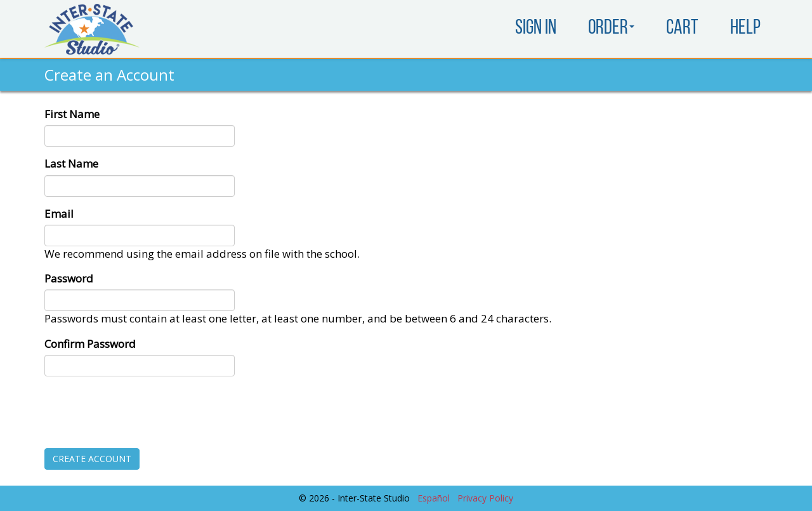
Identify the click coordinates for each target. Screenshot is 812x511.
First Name (72, 114)
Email (59, 214)
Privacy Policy (485, 498)
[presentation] (141, 411)
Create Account (92, 459)
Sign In (536, 29)
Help (745, 29)
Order (611, 29)
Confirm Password (90, 344)
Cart (682, 29)
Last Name (71, 163)
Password (69, 278)
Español (434, 498)
